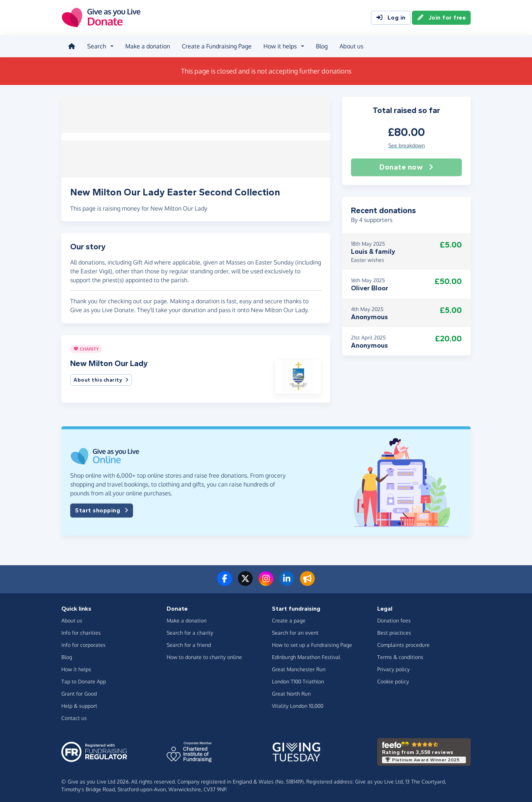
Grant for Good (79, 690)
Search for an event (295, 629)
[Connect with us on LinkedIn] (287, 580)
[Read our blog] (307, 580)
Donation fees (394, 617)
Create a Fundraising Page (216, 46)
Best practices (394, 629)
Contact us (74, 715)
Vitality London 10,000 (298, 702)
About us (351, 46)
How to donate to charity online (204, 654)
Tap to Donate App (84, 678)
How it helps (76, 666)
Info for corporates (83, 641)
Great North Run (291, 690)
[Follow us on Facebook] (225, 580)
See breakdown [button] (407, 144)
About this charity (101, 377)
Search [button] (96, 46)
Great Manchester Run (299, 666)
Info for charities (81, 629)
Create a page (289, 617)
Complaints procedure (403, 641)
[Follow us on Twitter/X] (245, 580)
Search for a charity (190, 629)
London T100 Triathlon (298, 678)
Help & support (79, 702)
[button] (298, 373)
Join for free (441, 18)
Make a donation (147, 46)
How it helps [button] (279, 46)
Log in (391, 18)
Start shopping (102, 507)
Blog (321, 46)
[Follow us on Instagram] (266, 580)
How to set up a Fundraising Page (312, 641)
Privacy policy (393, 666)
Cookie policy (393, 678)
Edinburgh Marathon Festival (306, 654)
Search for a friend (189, 641)
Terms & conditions (400, 654)
